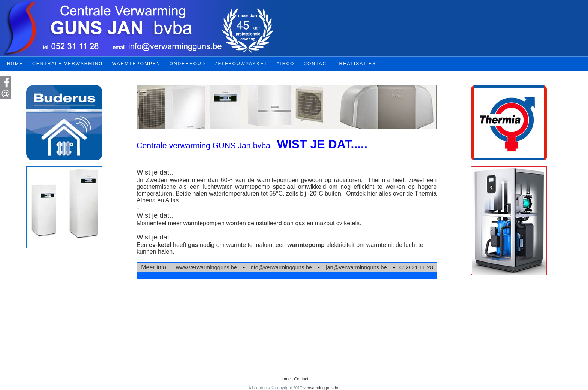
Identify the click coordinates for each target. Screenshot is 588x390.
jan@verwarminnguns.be (356, 267)
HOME (15, 64)
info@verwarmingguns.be (280, 267)
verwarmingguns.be (321, 388)
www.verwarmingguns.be (206, 267)
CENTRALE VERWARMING (68, 64)
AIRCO (285, 64)
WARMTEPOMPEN (136, 64)
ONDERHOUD (188, 64)
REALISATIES (358, 64)
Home (285, 379)
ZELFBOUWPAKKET (241, 64)
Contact (301, 379)
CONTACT (317, 64)
